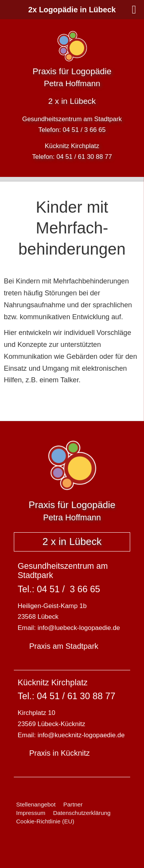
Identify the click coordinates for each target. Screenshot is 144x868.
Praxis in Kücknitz (60, 753)
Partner (73, 804)
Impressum (31, 813)
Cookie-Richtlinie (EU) (45, 821)
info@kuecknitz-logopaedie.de (81, 735)
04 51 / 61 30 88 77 (84, 157)
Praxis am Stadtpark (64, 646)
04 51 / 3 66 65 (84, 130)
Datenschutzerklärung (82, 813)
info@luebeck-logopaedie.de (79, 628)
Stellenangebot (36, 804)
